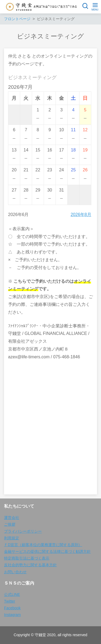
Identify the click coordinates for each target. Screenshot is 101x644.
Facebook (12, 608)
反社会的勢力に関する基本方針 (30, 565)
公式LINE (12, 595)
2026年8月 (81, 215)
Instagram (12, 615)
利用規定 (12, 538)
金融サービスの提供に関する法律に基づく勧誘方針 (47, 551)
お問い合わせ (15, 572)
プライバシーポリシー (23, 531)
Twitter (10, 601)
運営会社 (12, 518)
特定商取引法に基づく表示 (27, 558)
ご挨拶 (10, 524)
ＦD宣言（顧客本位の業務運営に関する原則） (43, 545)
